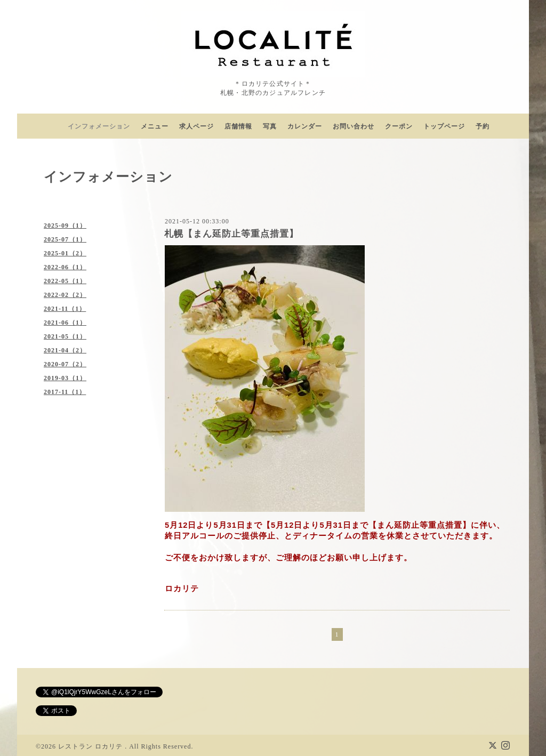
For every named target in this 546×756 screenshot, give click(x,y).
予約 (483, 126)
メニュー (155, 126)
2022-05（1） (65, 281)
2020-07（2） (65, 364)
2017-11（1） (65, 392)
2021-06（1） (65, 323)
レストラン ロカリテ (91, 746)
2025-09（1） (65, 226)
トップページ (444, 126)
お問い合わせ (354, 126)
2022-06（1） (65, 267)
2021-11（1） (65, 309)
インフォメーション (99, 126)
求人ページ (196, 126)
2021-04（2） (65, 350)
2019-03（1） (65, 378)
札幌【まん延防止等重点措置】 (231, 234)
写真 (270, 126)
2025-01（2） (65, 253)
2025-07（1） (65, 239)
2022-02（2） (65, 295)
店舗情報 (238, 126)
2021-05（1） (65, 336)
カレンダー (305, 126)
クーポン (399, 126)
